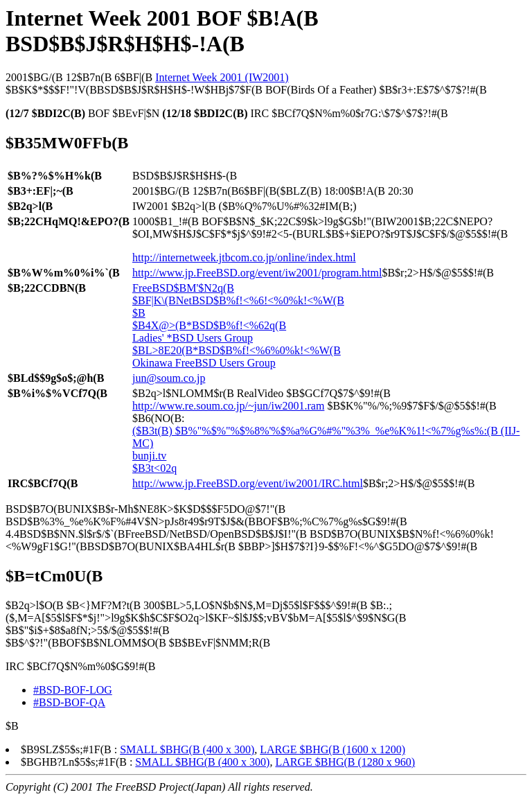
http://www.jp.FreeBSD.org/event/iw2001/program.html (257, 273)
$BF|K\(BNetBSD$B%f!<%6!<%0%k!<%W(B (238, 300)
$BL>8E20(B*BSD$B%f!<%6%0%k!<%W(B (237, 350)
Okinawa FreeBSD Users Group (204, 363)
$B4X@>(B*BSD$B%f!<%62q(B (209, 325)
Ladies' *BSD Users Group (193, 338)
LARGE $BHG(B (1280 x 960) (345, 762)
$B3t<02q (154, 468)
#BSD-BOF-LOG (73, 690)
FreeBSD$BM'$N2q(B (183, 288)
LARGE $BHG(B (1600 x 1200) (332, 749)
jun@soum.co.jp (169, 378)
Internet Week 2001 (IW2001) (222, 77)
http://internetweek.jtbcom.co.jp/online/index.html (244, 257)
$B (139, 313)
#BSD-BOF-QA (69, 702)
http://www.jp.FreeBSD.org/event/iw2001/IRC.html (248, 483)
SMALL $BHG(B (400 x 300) (187, 749)
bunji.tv (149, 456)
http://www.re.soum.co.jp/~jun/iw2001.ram (228, 406)
